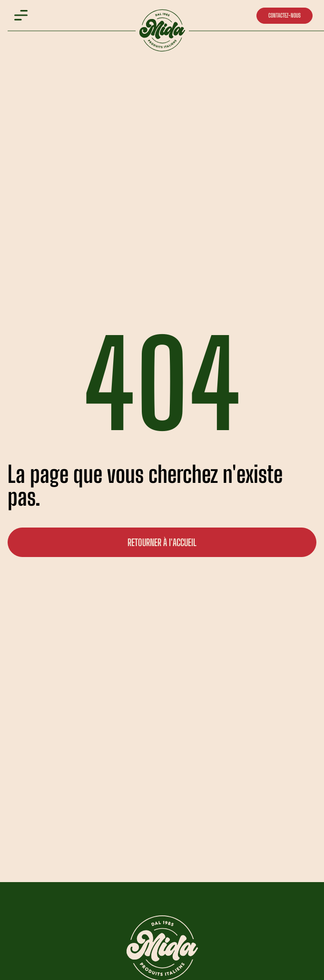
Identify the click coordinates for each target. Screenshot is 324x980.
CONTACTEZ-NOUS (285, 15)
